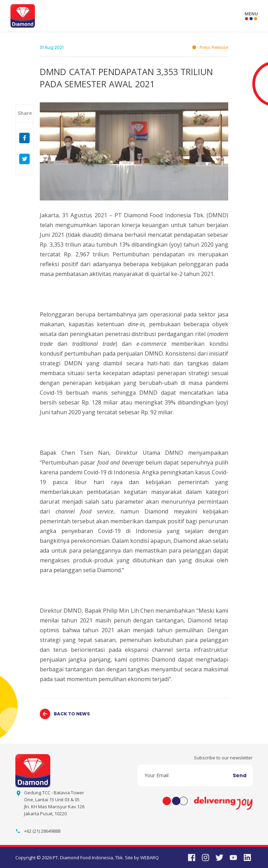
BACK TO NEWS (72, 714)
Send (240, 775)
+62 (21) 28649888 (42, 831)
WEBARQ (150, 858)
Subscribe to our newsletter (223, 758)
